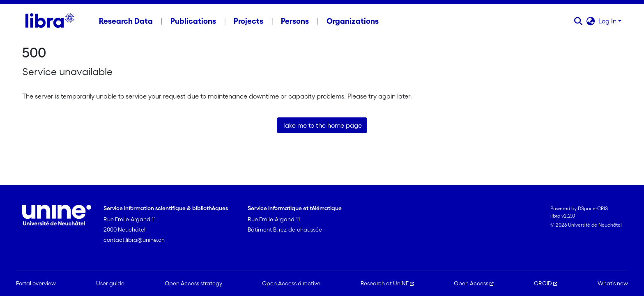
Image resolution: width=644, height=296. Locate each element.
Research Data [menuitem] (126, 21)
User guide (110, 283)
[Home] (50, 21)
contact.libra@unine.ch (134, 240)
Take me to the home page (322, 125)
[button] (578, 21)
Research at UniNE (387, 283)
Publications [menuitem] (193, 21)
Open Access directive (291, 283)
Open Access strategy (193, 283)
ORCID (546, 283)
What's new (613, 283)
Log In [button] (608, 21)
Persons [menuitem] (295, 21)
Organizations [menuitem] (353, 21)
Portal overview (36, 283)
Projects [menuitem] (248, 21)
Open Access (474, 283)
